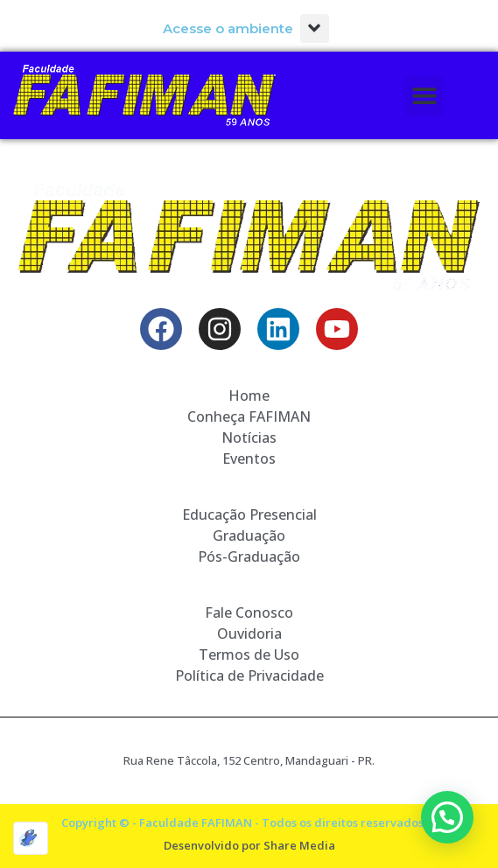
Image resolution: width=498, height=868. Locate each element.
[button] (315, 28)
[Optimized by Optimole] (31, 838)
